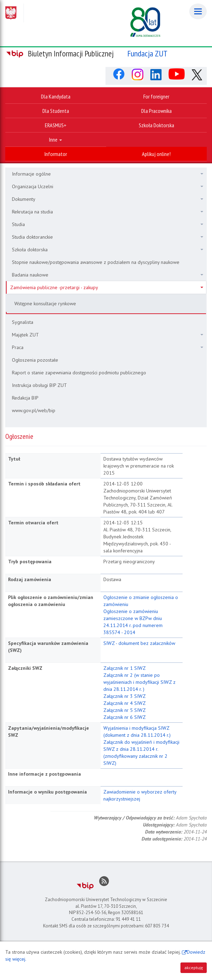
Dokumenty (108, 199)
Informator (56, 154)
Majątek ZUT (108, 335)
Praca (108, 347)
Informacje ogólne (108, 174)
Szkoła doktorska (108, 250)
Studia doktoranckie (108, 237)
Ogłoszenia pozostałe (35, 360)
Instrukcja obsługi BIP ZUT (39, 385)
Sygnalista (23, 322)
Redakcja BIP (25, 398)
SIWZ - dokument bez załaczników (139, 643)
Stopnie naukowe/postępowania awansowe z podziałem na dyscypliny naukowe (96, 262)
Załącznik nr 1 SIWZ (125, 668)
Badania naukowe (108, 275)
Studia (108, 224)
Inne (56, 139)
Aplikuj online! (156, 154)
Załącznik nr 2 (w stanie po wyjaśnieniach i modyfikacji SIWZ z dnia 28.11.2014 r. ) (139, 682)
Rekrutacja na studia (108, 212)
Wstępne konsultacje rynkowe (45, 304)
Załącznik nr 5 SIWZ (125, 710)
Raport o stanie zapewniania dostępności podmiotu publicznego (79, 373)
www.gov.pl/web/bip (34, 410)
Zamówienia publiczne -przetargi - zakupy (107, 287)
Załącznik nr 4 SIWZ (125, 703)
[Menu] (198, 11)
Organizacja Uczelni (108, 186)
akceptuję (194, 968)
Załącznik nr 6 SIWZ (125, 717)
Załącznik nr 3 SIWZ (125, 696)
